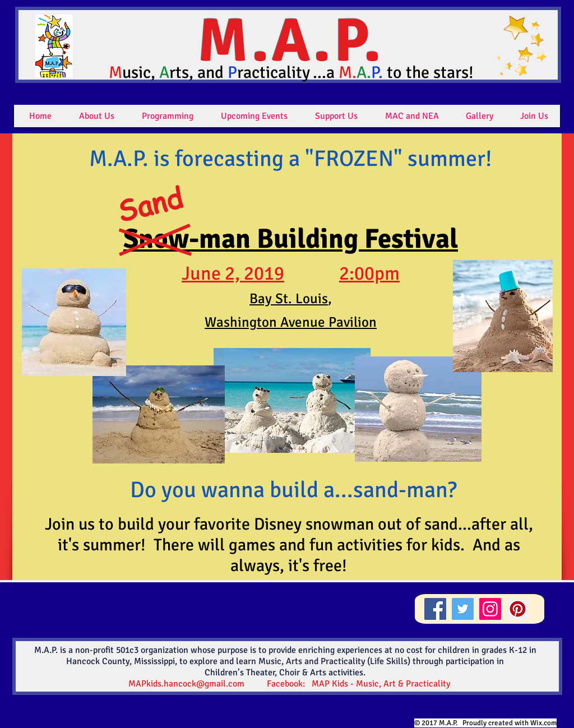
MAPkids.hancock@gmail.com (186, 684)
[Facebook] (435, 609)
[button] (97, 116)
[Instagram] (490, 609)
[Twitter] (463, 609)
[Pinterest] (518, 609)
